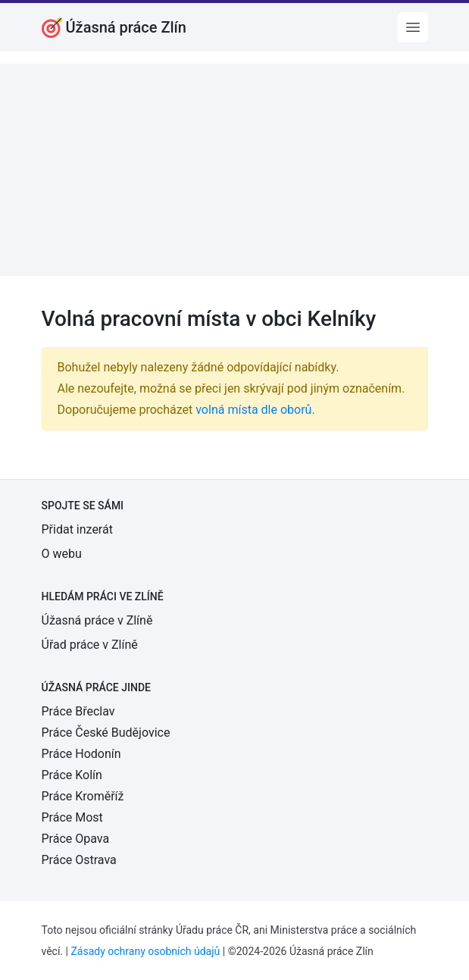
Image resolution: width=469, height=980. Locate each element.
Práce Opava (76, 839)
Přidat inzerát (77, 529)
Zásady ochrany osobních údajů (145, 951)
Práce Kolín (72, 775)
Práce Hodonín (81, 754)
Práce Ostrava (79, 860)
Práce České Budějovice (106, 733)
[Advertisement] (234, 170)
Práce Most (72, 817)
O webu (62, 554)
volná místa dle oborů (253, 410)
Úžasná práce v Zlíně (97, 620)
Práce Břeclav (78, 711)
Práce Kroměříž (83, 796)
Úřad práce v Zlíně (90, 645)
